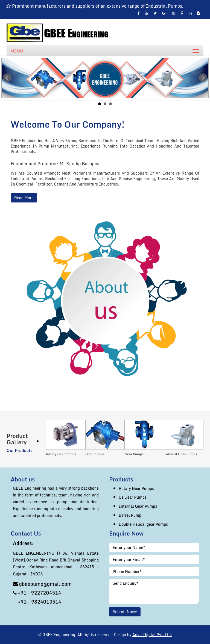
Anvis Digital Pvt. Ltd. (152, 635)
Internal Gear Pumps (138, 506)
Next (203, 78)
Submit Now (125, 612)
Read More (24, 198)
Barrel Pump (130, 515)
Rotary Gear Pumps (136, 488)
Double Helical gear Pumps (143, 524)
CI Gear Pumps (133, 497)
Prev (7, 78)
